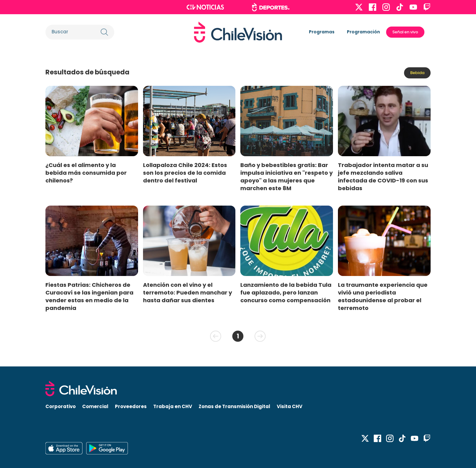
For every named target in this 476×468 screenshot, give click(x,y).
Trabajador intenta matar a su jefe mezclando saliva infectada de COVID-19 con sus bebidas (383, 177)
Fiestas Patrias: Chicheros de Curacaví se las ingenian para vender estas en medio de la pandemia (89, 296)
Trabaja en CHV (173, 406)
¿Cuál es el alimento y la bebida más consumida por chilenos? (86, 173)
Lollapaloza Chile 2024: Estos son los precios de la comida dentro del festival (185, 173)
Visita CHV (290, 406)
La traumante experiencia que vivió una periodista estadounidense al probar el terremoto (383, 296)
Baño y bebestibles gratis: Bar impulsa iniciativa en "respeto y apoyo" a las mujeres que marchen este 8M (286, 177)
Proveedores (131, 406)
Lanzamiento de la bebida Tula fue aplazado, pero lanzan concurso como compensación (286, 292)
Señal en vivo (405, 32)
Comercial (95, 406)
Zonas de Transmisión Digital (234, 406)
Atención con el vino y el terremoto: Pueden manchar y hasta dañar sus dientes (187, 292)
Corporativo (61, 406)
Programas (322, 32)
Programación (363, 32)
